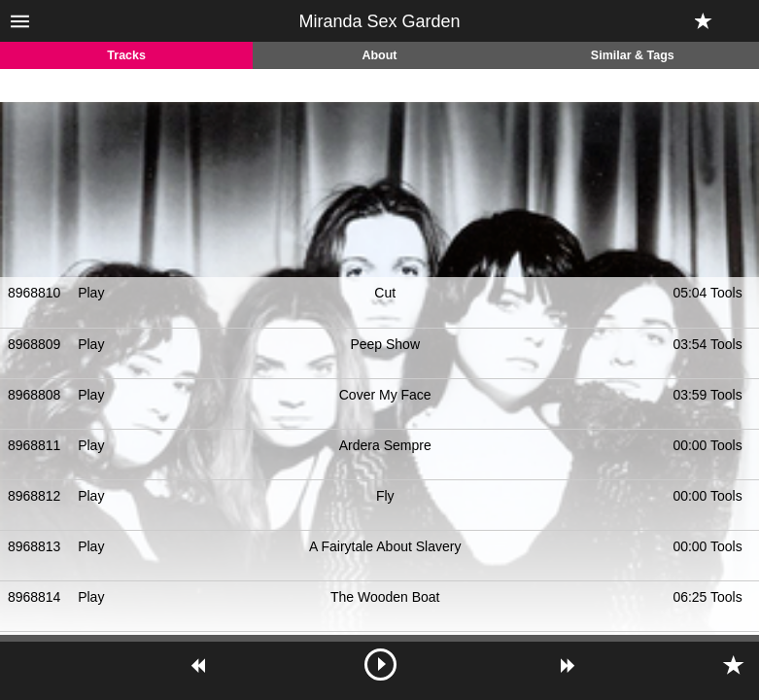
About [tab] (379, 55)
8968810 (34, 293)
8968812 (34, 496)
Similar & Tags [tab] (633, 55)
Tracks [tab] (126, 55)
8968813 (34, 546)
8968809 (34, 344)
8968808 (34, 395)
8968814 (34, 597)
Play (91, 293)
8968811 (34, 445)
